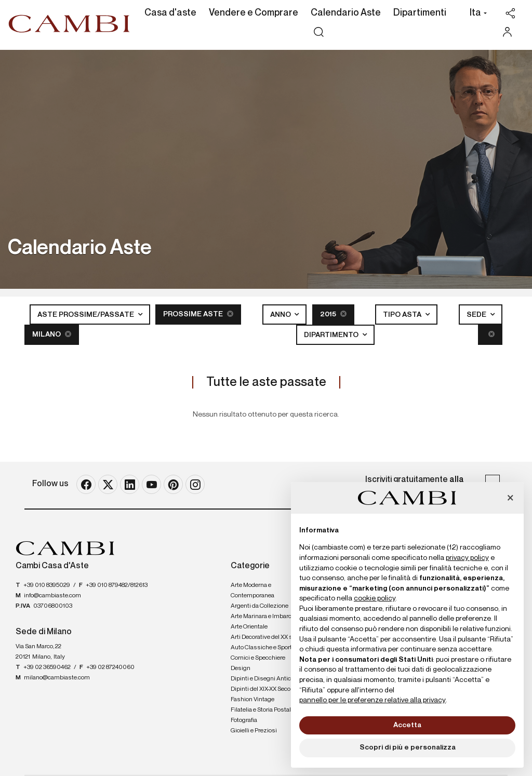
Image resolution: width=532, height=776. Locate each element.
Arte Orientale (249, 627)
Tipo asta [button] (403, 315)
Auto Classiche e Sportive (265, 648)
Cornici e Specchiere (258, 658)
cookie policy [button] (375, 598)
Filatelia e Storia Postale (262, 710)
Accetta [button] (407, 725)
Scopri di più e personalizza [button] (408, 747)
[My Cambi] (510, 32)
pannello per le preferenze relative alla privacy (373, 700)
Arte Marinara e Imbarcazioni (269, 617)
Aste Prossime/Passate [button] (87, 315)
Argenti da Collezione (260, 606)
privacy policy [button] (467, 558)
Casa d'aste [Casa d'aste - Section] (170, 13)
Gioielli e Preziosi (254, 731)
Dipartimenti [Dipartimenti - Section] (420, 13)
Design (241, 668)
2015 (333, 314)
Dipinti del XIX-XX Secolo (263, 689)
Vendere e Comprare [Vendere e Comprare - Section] (254, 13)
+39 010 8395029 (47, 585)
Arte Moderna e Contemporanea (252, 591)
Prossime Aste (198, 314)
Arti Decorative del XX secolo (269, 637)
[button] (476, 14)
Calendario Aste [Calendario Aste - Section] (346, 13)
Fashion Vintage (252, 700)
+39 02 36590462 (47, 667)
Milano (52, 334)
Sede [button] (477, 315)
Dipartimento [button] (332, 335)
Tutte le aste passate (266, 382)
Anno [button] (281, 315)
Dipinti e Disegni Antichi (263, 679)
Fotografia (244, 720)
